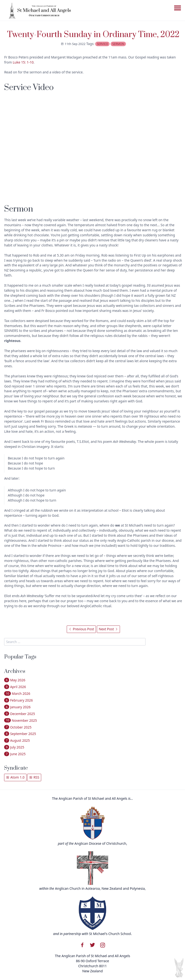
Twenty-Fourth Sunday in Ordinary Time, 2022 (93, 35)
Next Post (108, 629)
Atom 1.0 (15, 777)
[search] (75, 642)
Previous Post (81, 629)
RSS (34, 777)
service (102, 44)
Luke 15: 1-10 (23, 62)
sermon (118, 44)
